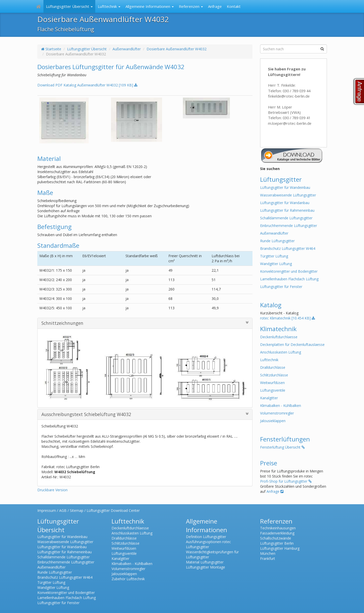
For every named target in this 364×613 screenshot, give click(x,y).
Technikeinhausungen (278, 528)
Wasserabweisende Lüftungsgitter (288, 195)
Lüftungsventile (273, 390)
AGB (63, 510)
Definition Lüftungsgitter (206, 537)
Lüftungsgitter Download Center (113, 510)
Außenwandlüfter (127, 49)
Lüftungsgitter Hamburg (280, 548)
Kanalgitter (269, 398)
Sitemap (77, 510)
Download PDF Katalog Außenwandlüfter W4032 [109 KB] (87, 85)
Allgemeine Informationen (150, 6)
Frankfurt (268, 558)
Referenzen (191, 6)
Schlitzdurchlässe (274, 375)
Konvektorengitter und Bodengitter (289, 271)
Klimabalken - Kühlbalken (281, 405)
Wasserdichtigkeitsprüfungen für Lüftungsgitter (212, 554)
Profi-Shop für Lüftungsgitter (286, 481)
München (268, 553)
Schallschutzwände (276, 538)
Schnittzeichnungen (145, 323)
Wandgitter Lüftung (276, 264)
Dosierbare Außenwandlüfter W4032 (177, 49)
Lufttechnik (109, 6)
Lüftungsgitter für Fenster (281, 287)
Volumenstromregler (277, 413)
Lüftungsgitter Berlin (277, 543)
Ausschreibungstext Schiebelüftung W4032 (145, 414)
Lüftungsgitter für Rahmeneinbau (287, 210)
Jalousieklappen (273, 421)
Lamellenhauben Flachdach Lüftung (289, 279)
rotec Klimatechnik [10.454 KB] (288, 318)
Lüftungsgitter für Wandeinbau (285, 187)
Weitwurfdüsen (272, 383)
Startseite (51, 49)
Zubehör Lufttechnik (128, 579)
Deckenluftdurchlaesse (279, 337)
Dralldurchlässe (273, 367)
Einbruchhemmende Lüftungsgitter (289, 226)
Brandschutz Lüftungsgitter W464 (288, 248)
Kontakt (234, 6)
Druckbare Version (52, 490)
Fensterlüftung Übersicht (282, 447)
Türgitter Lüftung (274, 256)
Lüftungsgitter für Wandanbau (285, 203)
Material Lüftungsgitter (205, 562)
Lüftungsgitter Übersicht (69, 6)
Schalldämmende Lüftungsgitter (286, 218)
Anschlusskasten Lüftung (281, 352)
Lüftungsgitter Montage (205, 567)
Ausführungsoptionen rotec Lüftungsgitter (208, 544)
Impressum (47, 510)
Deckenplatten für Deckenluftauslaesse (292, 344)
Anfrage (215, 6)
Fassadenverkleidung (277, 533)
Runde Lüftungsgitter (277, 241)
